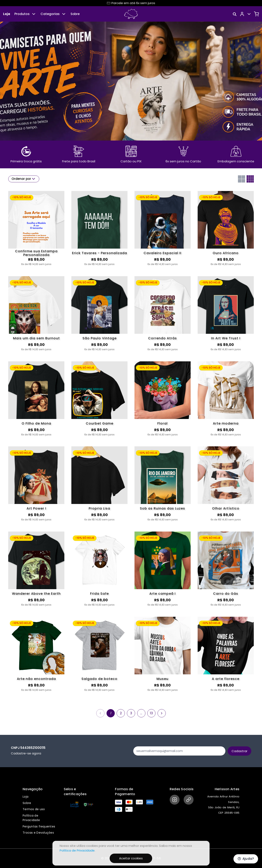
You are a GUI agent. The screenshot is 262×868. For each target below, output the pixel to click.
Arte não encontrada (36, 679)
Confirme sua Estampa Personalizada (36, 253)
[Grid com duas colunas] (242, 179)
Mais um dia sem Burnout (36, 338)
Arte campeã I (162, 594)
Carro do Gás (226, 594)
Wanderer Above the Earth (36, 594)
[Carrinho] (256, 14)
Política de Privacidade (77, 850)
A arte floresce (226, 679)
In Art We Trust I (226, 338)
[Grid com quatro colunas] (250, 179)
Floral (162, 423)
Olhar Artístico (226, 508)
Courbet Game (100, 423)
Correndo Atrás (162, 338)
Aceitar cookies (131, 858)
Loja (7, 14)
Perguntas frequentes (39, 826)
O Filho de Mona (36, 423)
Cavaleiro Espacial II (162, 253)
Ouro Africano (226, 253)
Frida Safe (99, 594)
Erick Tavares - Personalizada (100, 253)
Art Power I (36, 508)
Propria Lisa (99, 508)
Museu (162, 679)
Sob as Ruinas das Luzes (162, 508)
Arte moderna (226, 423)
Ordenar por (24, 179)
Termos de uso (34, 809)
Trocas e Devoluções (38, 833)
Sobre (75, 14)
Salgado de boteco (99, 679)
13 (151, 713)
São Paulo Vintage (100, 338)
